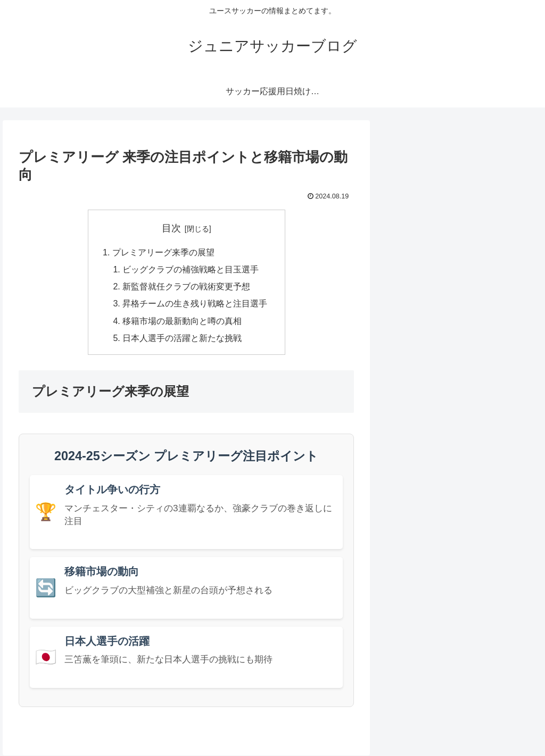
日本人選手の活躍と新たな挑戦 (182, 338)
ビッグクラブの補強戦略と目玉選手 (191, 270)
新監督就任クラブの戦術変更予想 (186, 287)
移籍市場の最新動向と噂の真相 (182, 321)
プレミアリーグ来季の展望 (163, 252)
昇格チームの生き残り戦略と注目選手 (195, 304)
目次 (171, 228)
